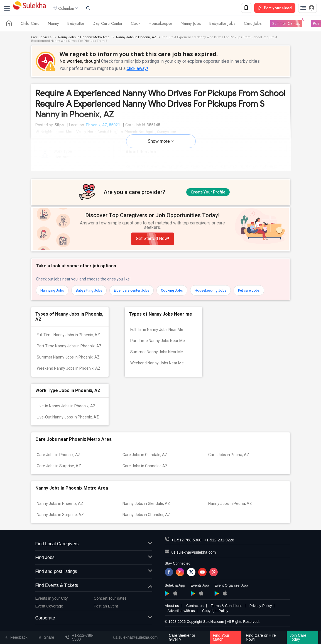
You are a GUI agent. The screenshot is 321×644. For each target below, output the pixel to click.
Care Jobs (253, 25)
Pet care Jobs (264, 296)
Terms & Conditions (226, 611)
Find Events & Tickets (94, 591)
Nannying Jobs (53, 296)
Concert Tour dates (110, 603)
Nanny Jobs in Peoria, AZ (230, 509)
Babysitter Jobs (222, 25)
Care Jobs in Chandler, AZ (145, 471)
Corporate (94, 623)
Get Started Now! (153, 244)
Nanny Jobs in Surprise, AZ (60, 520)
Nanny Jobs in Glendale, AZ (146, 509)
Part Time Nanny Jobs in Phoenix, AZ (69, 351)
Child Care (30, 25)
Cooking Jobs (182, 296)
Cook (136, 25)
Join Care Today (298, 637)
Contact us (195, 611)
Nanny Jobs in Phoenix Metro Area (83, 38)
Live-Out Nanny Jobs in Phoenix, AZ (68, 422)
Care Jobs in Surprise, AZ (59, 471)
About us (172, 611)
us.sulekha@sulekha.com (194, 557)
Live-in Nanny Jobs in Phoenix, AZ (66, 411)
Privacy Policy (261, 611)
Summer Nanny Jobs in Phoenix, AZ (68, 362)
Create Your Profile (208, 193)
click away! (137, 70)
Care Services (41, 38)
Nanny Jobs (191, 25)
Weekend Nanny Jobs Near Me (157, 368)
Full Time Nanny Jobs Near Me (157, 335)
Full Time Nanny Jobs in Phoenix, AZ (68, 340)
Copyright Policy (215, 616)
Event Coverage (49, 611)
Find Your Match (221, 637)
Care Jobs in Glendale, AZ (145, 460)
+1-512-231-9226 (219, 545)
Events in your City (52, 603)
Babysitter (76, 25)
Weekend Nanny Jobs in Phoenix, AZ (69, 373)
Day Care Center (108, 25)
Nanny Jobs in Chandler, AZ (146, 520)
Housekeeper (160, 25)
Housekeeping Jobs (222, 296)
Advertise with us (181, 616)
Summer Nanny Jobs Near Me (157, 357)
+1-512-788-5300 (187, 545)
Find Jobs (94, 563)
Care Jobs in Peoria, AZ (229, 460)
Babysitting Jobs (93, 296)
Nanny (53, 25)
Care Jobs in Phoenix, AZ (59, 460)
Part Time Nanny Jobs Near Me (158, 346)
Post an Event (106, 611)
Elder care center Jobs (139, 296)
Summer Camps (286, 25)
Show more (161, 142)
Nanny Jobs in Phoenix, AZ (136, 38)
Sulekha (29, 9)
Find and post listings (94, 577)
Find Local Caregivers (94, 549)
